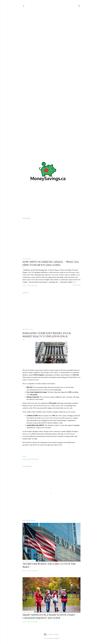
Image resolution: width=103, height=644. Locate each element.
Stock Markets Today (33, 459)
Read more (77, 285)
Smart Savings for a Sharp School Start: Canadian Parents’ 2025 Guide (49, 616)
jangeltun (57, 638)
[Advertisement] (51, 83)
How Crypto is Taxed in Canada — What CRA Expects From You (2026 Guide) (51, 263)
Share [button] (24, 285)
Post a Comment (32, 285)
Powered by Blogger (51, 634)
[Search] (79, 6)
